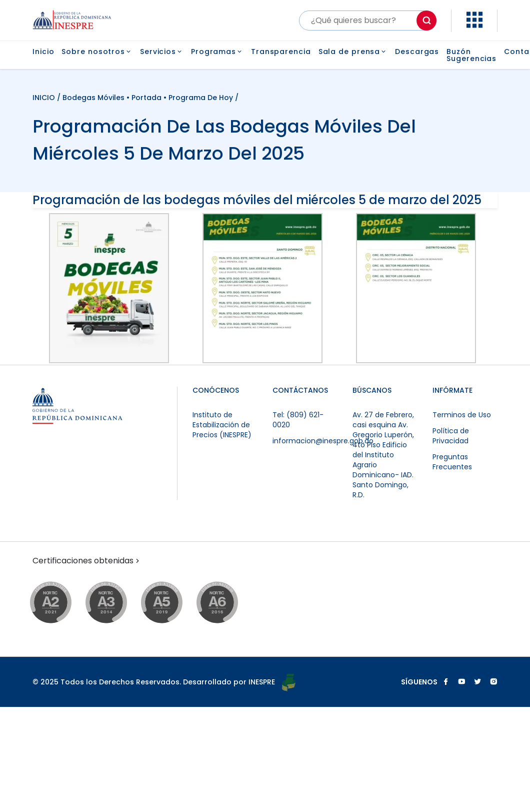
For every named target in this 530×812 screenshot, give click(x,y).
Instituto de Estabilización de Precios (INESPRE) (222, 425)
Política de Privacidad (451, 436)
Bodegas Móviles (93, 98)
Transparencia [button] (281, 52)
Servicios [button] (162, 52)
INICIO (45, 98)
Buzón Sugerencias (471, 55)
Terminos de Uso (462, 415)
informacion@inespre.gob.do (323, 441)
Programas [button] (217, 52)
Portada (146, 98)
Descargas (417, 52)
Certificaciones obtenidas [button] (87, 561)
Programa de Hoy (201, 98)
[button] (474, 25)
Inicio (43, 52)
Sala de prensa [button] (353, 52)
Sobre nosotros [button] (97, 52)
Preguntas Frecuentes (452, 462)
